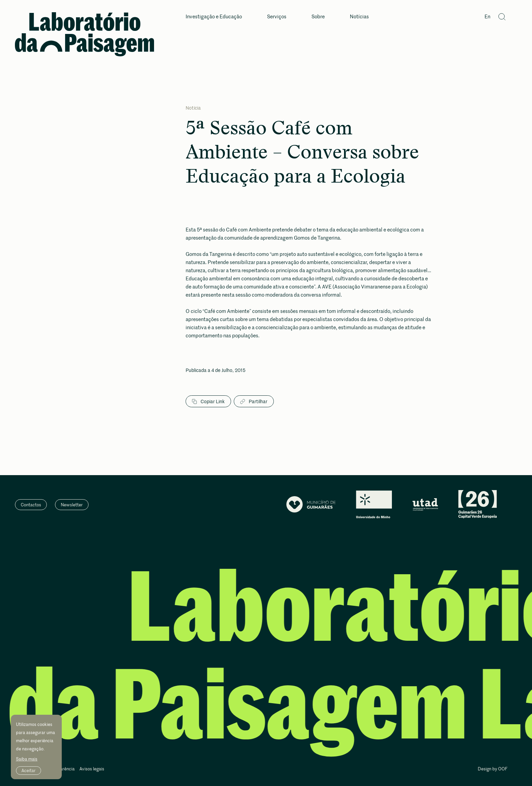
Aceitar (28, 770)
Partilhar (254, 401)
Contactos (31, 505)
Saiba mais (27, 759)
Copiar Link (208, 401)
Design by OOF (493, 769)
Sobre (318, 17)
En (487, 17)
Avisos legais (92, 769)
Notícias (359, 17)
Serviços (277, 17)
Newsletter (72, 505)
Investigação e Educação (214, 17)
